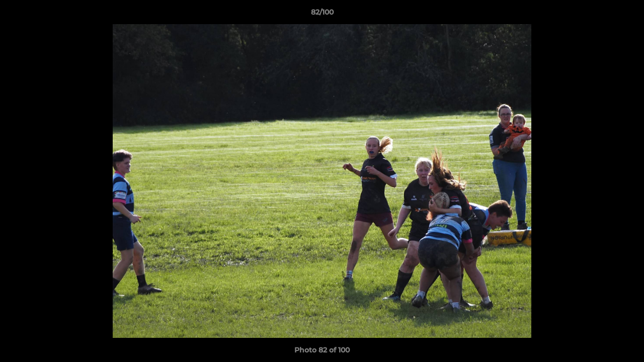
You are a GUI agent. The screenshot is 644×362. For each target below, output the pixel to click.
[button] (626, 15)
